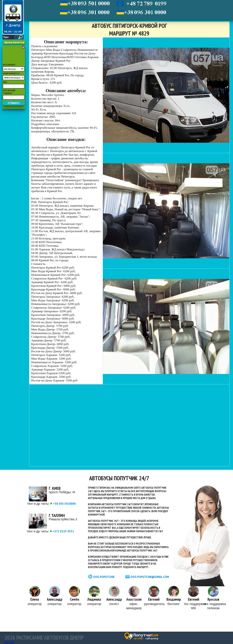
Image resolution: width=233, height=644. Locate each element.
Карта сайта (9, 642)
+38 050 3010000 (63, 504)
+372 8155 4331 (62, 531)
